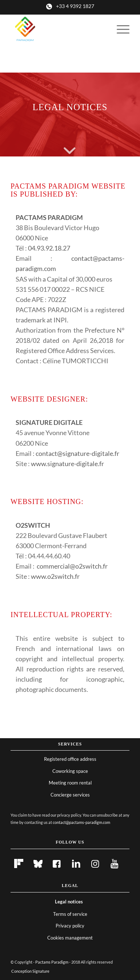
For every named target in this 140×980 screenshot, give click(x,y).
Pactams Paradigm (52, 962)
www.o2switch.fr (55, 576)
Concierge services (70, 795)
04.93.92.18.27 (49, 248)
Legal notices (69, 902)
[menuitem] (119, 29)
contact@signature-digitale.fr (77, 453)
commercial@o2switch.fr (72, 566)
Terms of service (70, 914)
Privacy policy (70, 926)
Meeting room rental (70, 783)
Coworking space (70, 771)
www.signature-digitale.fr (67, 464)
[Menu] (119, 29)
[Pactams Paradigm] (58, 29)
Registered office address (70, 759)
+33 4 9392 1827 (75, 6)
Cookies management (70, 938)
